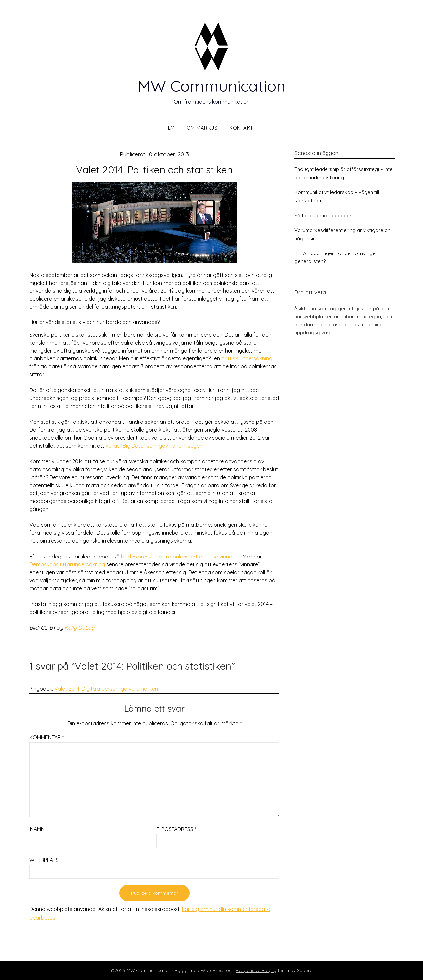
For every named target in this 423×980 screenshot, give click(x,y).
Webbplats (44, 860)
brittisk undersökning (247, 358)
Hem (170, 128)
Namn (39, 829)
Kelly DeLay (79, 628)
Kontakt (241, 128)
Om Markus (202, 128)
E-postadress (176, 829)
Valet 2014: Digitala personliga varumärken (106, 689)
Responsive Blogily (256, 970)
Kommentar (47, 737)
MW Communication (211, 86)
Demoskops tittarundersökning (67, 564)
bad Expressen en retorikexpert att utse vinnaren (181, 557)
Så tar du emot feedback (323, 215)
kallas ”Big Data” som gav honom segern (155, 446)
